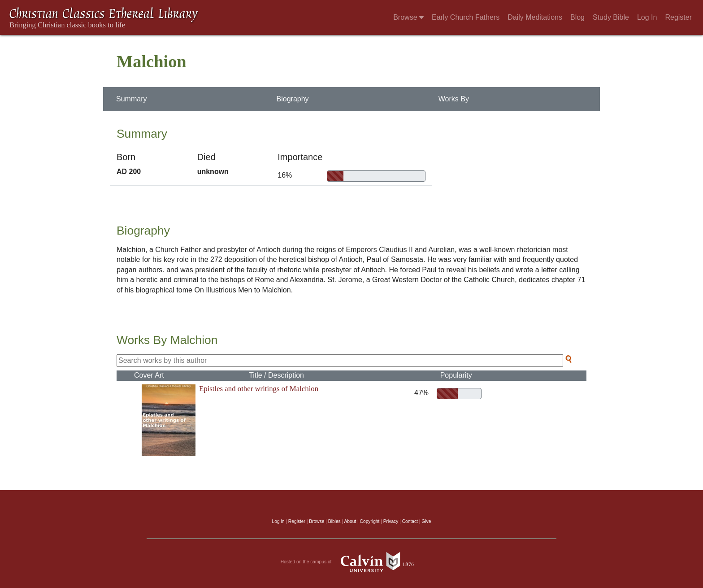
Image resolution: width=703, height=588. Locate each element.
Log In (647, 17)
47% (420, 393)
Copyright (370, 521)
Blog (577, 17)
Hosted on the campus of (352, 562)
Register (678, 17)
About (350, 521)
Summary (131, 99)
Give (426, 521)
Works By (454, 99)
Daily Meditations (535, 17)
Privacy (391, 521)
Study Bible (611, 17)
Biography (293, 99)
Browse (408, 17)
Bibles (334, 521)
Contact (410, 521)
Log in (278, 521)
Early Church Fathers (466, 17)
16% (285, 175)
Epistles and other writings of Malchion (259, 389)
